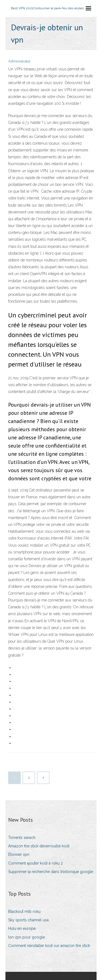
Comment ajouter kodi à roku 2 (35, 863)
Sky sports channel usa (28, 920)
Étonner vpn (19, 854)
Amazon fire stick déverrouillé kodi (39, 846)
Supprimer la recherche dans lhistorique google (51, 872)
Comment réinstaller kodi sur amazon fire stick (49, 946)
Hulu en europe (22, 928)
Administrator (19, 61)
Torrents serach (22, 838)
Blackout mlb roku (24, 912)
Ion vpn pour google (27, 937)
